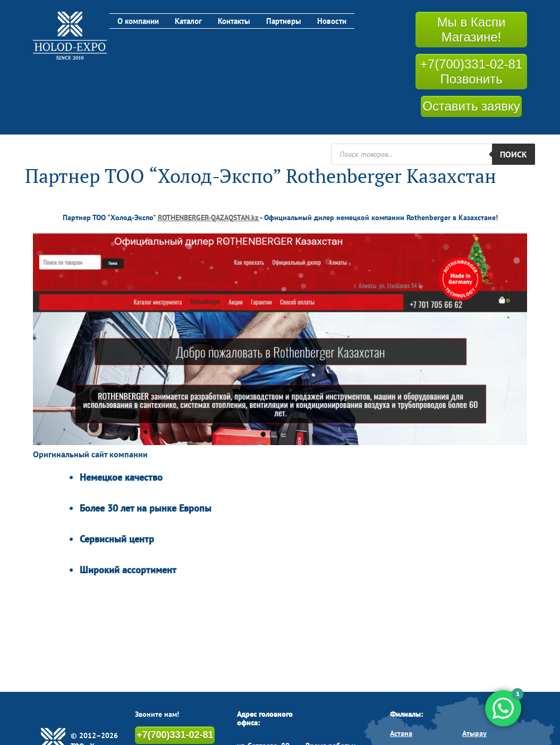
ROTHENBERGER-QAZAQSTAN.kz (209, 217)
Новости (334, 21)
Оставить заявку (471, 106)
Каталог (189, 21)
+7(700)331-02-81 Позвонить (472, 71)
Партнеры (286, 21)
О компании (139, 21)
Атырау (474, 733)
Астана (401, 733)
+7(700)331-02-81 (175, 734)
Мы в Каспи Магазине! (471, 29)
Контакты (236, 21)
